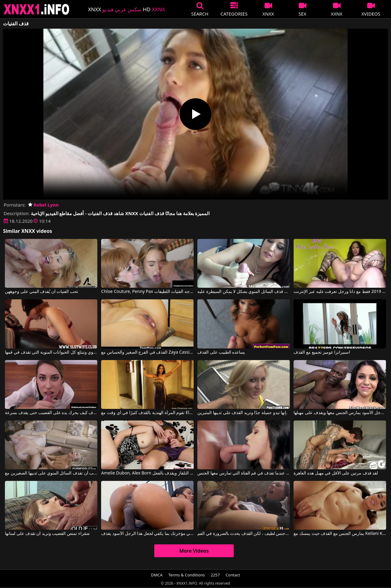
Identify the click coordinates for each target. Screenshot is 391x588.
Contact (233, 575)
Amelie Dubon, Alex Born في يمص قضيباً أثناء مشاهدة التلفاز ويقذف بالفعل (147, 473)
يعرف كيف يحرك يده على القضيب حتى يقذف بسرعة (51, 413)
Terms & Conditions (186, 575)
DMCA (157, 575)
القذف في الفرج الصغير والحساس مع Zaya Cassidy (147, 352)
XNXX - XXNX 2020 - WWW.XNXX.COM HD (37, 9)
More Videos (194, 551)
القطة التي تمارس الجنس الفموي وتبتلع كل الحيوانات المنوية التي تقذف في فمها (51, 352)
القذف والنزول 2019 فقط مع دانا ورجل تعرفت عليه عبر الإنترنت (340, 292)
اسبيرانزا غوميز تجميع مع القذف (322, 352)
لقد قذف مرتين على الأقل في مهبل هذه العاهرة (336, 473)
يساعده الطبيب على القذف (221, 352)
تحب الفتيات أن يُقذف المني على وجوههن (42, 292)
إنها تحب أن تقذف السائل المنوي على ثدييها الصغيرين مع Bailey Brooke (51, 473)
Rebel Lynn (43, 205)
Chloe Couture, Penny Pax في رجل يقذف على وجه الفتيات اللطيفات (147, 292)
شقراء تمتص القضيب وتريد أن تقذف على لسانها (47, 534)
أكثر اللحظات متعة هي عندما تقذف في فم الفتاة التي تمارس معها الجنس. (243, 473)
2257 (215, 575)
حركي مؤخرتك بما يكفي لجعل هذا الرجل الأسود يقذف (147, 534)
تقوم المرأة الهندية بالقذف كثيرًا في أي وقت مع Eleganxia (147, 413)
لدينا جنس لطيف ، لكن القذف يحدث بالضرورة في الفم (243, 534)
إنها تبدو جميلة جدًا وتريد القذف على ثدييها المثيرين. (242, 413)
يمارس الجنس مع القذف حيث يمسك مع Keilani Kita (340, 534)
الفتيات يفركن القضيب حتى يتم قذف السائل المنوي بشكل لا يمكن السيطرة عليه (243, 292)
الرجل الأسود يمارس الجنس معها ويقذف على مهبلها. (340, 413)
